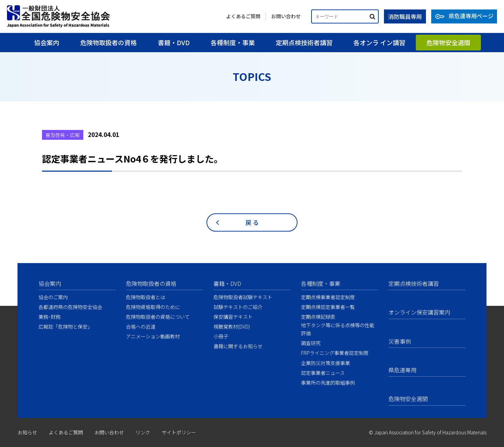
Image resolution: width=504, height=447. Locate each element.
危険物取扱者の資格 (108, 42)
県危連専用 (402, 370)
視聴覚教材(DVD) (232, 326)
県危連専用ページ (471, 16)
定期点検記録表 (318, 317)
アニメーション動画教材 (153, 336)
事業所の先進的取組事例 (328, 383)
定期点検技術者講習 (304, 42)
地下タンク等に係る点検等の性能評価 (338, 329)
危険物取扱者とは (146, 297)
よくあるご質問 (243, 16)
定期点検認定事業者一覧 (328, 307)
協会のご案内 (53, 297)
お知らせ (27, 432)
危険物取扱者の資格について (158, 317)
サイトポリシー (179, 432)
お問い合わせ (286, 16)
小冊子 (221, 336)
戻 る (252, 222)
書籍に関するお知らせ (238, 346)
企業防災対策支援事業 (325, 363)
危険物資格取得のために (153, 307)
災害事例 (400, 341)
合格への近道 (141, 326)
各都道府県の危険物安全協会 (70, 307)
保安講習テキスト (233, 317)
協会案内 (47, 42)
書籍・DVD (174, 42)
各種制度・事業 (233, 42)
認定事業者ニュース (323, 373)
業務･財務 (50, 317)
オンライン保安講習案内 (419, 312)
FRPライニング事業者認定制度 (335, 353)
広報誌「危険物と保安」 (65, 326)
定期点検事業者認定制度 (328, 297)
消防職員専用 (405, 16)
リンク (143, 432)
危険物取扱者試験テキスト (243, 297)
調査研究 (311, 343)
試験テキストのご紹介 (238, 307)
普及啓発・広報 (63, 135)
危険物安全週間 (448, 42)
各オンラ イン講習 (379, 42)
